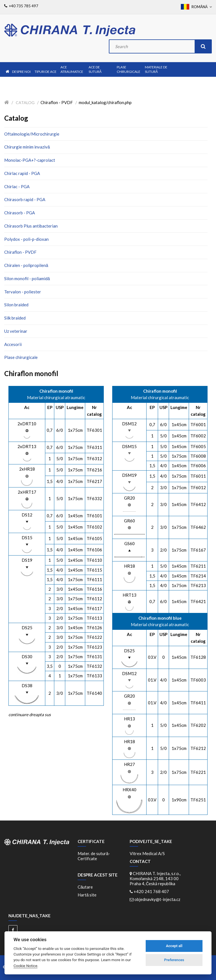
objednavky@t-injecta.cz (157, 899)
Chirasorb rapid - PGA (25, 199)
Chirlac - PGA (17, 186)
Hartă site (87, 895)
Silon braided (16, 305)
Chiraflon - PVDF (20, 252)
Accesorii (13, 344)
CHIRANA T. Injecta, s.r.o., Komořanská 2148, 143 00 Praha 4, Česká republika (155, 878)
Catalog (25, 103)
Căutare (85, 887)
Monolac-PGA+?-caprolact (30, 160)
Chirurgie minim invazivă (27, 147)
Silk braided (15, 318)
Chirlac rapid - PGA (22, 173)
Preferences (174, 960)
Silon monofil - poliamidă (27, 278)
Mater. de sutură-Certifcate (94, 856)
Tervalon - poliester (23, 292)
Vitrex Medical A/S (147, 853)
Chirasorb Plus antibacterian (31, 226)
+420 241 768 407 (151, 891)
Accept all (174, 946)
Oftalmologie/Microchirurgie (32, 134)
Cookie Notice (25, 966)
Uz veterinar (16, 331)
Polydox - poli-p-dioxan (26, 239)
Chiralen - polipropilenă (26, 265)
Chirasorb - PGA (20, 213)
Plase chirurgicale (21, 357)
